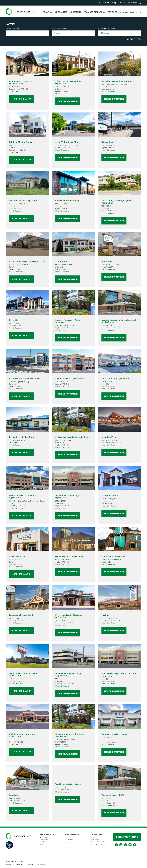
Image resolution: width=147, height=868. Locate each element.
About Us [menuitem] (48, 12)
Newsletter (132, 3)
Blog (114, 3)
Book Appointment (130, 12)
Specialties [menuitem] (61, 12)
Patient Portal (104, 3)
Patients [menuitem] (112, 12)
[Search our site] (140, 3)
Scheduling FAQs (97, 844)
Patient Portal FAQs (98, 842)
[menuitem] (10, 864)
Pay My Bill (69, 840)
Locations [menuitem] (75, 12)
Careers (122, 3)
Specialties (44, 840)
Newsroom (44, 837)
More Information (22, 99)
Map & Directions (16, 91)
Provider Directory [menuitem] (94, 12)
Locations (43, 842)
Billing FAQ (95, 837)
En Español (95, 840)
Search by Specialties (107, 29)
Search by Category (60, 29)
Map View (10, 24)
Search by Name (12, 29)
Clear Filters (134, 39)
